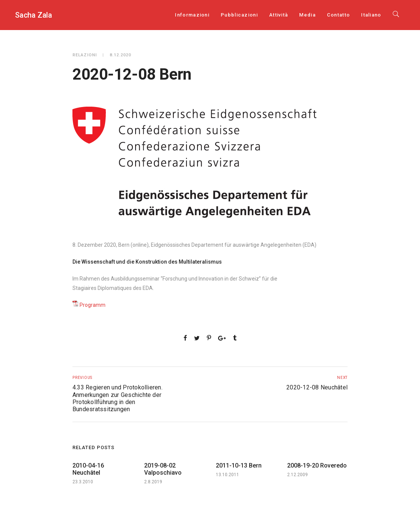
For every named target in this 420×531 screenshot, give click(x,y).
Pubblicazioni (239, 15)
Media (307, 15)
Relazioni (85, 55)
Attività (278, 15)
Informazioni (192, 15)
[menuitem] (371, 15)
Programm (93, 305)
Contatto (338, 15)
